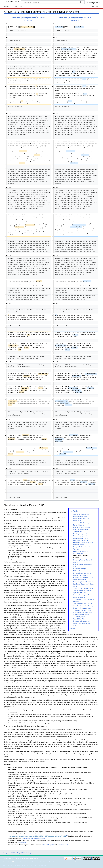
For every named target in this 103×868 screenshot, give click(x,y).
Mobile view (43, 865)
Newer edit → (75, 20)
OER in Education (11, 2)
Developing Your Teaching (81, 540)
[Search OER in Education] (53, 2)
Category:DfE (22, 843)
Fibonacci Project (79, 545)
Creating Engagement (80, 534)
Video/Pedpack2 (62, 845)
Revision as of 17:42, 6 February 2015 (24, 17)
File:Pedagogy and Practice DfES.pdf (33, 838)
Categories (6, 853)
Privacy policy (7, 865)
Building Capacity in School (82, 527)
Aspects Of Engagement (81, 514)
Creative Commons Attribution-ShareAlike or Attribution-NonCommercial (43, 862)
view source (40, 17)
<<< (71, 629)
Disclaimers (34, 865)
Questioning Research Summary (83, 582)
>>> (74, 629)
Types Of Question (79, 617)
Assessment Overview (80, 516)
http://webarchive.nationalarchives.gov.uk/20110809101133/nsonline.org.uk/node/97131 (37, 836)
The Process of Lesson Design (83, 604)
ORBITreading (74, 511)
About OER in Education (21, 865)
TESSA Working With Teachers (83, 588)
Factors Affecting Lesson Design (83, 542)
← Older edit (28, 20)
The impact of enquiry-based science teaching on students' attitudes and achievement (83, 612)
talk (27, 19)
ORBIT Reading (26, 853)
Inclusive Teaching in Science (82, 573)
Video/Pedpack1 (49, 845)
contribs (32, 19)
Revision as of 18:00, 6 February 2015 (71, 17)
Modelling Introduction (81, 575)
